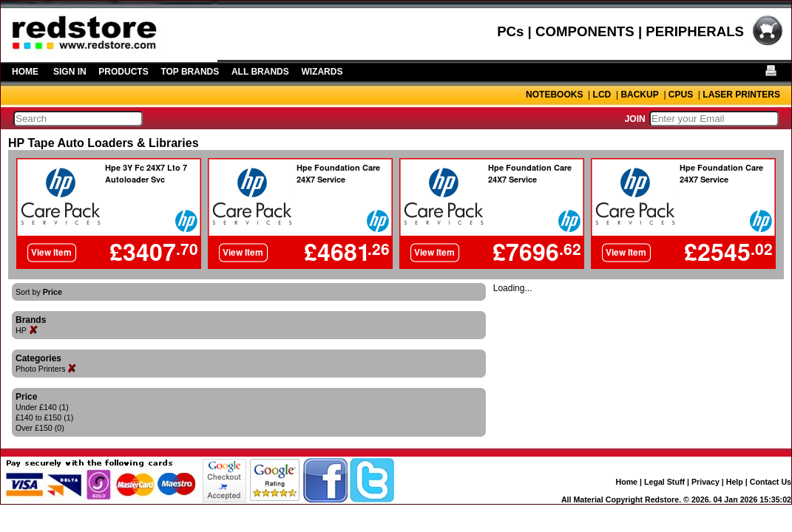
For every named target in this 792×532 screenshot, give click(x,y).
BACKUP (639, 95)
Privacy (705, 482)
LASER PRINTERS (741, 95)
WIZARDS (322, 72)
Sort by (39, 292)
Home (626, 482)
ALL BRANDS (260, 72)
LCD (602, 95)
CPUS (681, 95)
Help (735, 482)
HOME (25, 72)
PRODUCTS (123, 72)
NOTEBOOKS (554, 95)
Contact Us (771, 482)
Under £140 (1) (42, 407)
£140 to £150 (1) (44, 417)
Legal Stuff (664, 482)
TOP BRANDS (190, 72)
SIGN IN (70, 72)
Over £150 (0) (40, 428)
